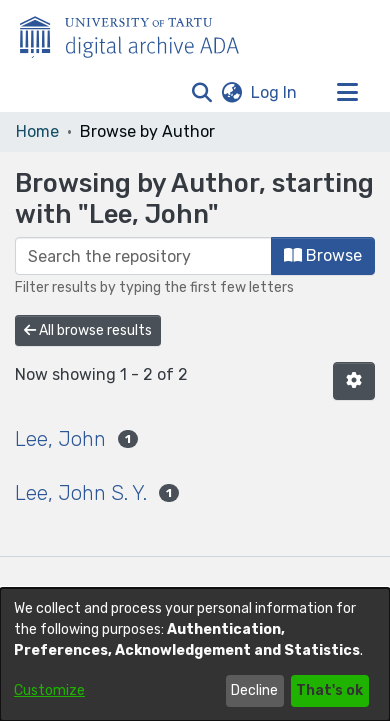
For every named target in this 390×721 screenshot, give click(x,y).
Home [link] (37, 131)
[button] (201, 93)
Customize (49, 690)
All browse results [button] (88, 330)
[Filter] (143, 256)
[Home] (140, 33)
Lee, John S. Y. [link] (81, 493)
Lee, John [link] (60, 439)
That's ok (329, 690)
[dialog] (195, 654)
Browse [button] (323, 255)
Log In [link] (275, 92)
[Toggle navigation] (347, 93)
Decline (254, 690)
